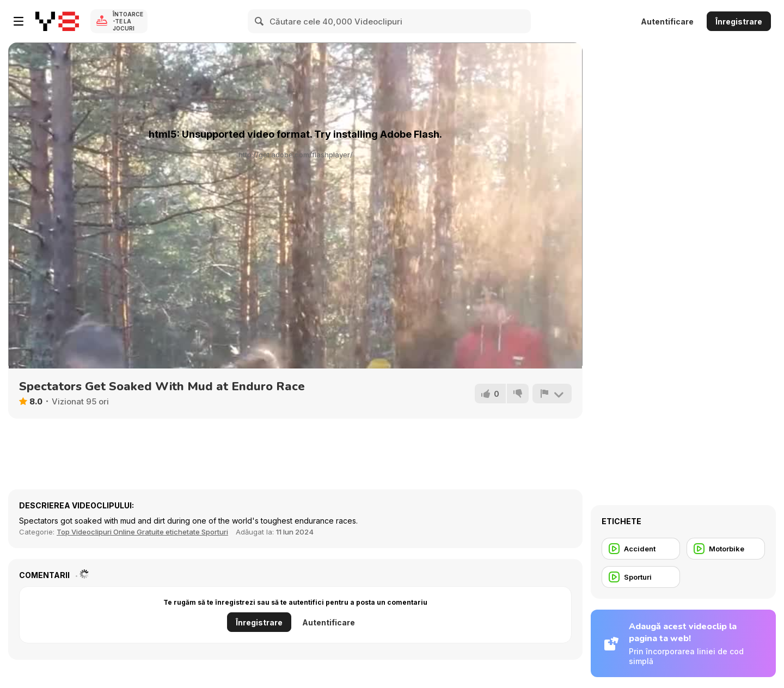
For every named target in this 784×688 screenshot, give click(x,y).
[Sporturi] (641, 577)
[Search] (260, 21)
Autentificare (667, 21)
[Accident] (641, 549)
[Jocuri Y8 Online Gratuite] (57, 21)
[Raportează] (552, 394)
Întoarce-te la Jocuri (128, 21)
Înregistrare (739, 21)
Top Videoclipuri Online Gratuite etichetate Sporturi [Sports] (142, 532)
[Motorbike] (726, 549)
